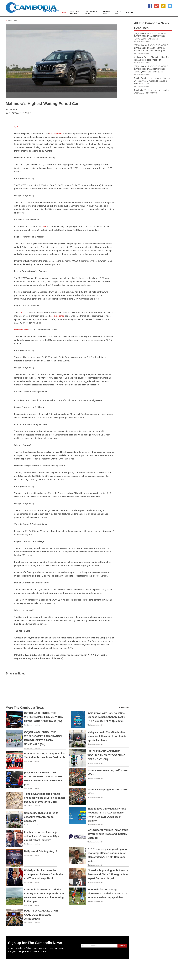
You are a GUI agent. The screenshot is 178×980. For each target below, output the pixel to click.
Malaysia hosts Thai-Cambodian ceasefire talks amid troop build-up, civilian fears (107, 736)
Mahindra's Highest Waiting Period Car (42, 104)
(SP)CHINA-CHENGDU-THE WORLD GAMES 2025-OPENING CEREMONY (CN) (106, 755)
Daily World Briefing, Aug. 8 (41, 851)
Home (65, 13)
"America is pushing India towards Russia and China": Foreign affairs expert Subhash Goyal (108, 874)
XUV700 (22, 312)
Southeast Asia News (74, 13)
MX (45, 226)
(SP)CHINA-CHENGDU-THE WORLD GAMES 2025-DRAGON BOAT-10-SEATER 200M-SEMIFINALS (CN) (151, 48)
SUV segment (56, 134)
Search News (118, 13)
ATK (16, 127)
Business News (106, 13)
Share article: (15, 673)
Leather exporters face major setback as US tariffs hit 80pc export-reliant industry (42, 836)
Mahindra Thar (21, 330)
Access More (123, 707)
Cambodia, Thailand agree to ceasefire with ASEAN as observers (41, 817)
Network (130, 13)
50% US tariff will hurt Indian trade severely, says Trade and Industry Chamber (108, 834)
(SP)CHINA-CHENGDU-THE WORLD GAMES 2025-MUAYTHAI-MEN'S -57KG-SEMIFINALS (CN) (44, 717)
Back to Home (11, 21)
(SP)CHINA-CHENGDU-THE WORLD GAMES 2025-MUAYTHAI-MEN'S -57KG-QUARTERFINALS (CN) (151, 69)
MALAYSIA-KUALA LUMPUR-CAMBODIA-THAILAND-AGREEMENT (41, 915)
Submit (122, 946)
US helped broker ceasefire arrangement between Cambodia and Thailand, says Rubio (43, 874)
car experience (57, 316)
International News (92, 13)
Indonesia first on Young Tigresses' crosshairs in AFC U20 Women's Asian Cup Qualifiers (107, 893)
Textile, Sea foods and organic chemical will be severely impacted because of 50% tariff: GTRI (45, 798)
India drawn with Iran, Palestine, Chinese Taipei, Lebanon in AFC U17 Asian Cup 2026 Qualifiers (106, 717)
